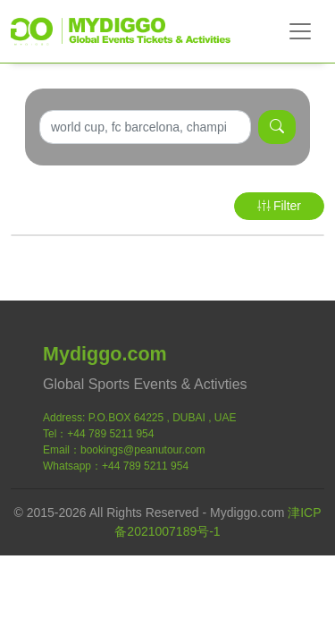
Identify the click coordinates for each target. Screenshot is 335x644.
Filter (279, 206)
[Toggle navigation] (300, 31)
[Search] (145, 127)
